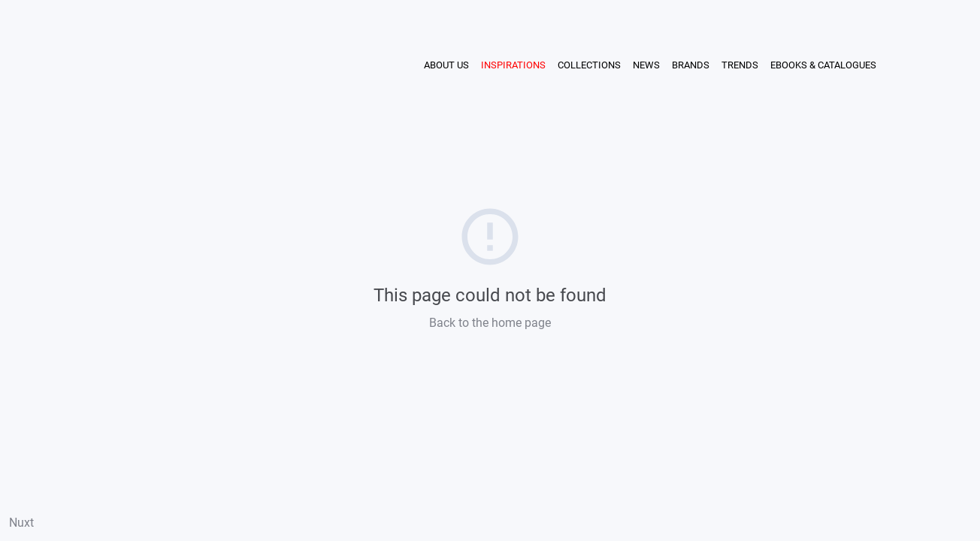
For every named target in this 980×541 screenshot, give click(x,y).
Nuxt (21, 523)
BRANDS (691, 65)
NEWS (646, 65)
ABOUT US (446, 65)
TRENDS (740, 65)
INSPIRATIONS (513, 65)
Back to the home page (490, 323)
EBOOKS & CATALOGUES (823, 65)
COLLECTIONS (589, 65)
